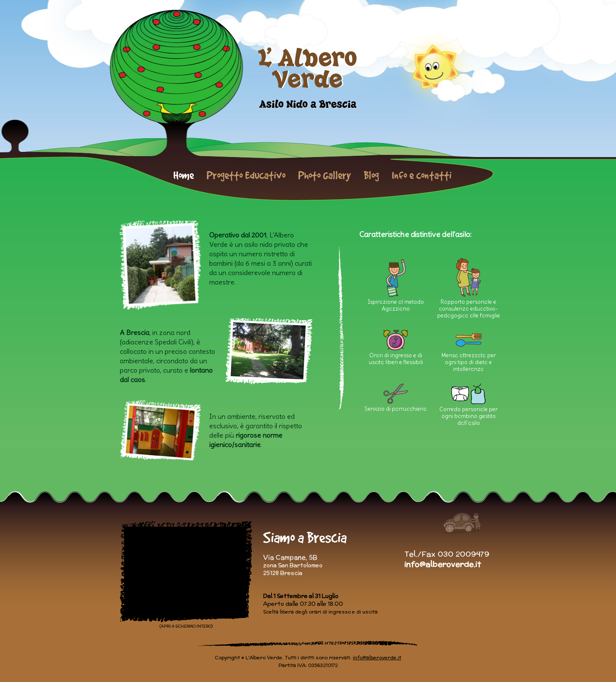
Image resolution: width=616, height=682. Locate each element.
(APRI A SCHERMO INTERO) (186, 626)
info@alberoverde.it (443, 564)
